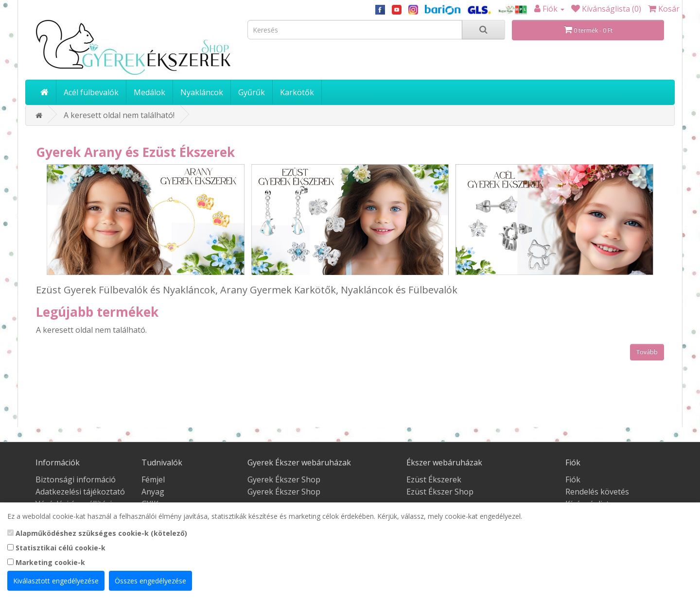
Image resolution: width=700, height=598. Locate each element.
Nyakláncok (202, 92)
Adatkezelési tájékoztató (80, 492)
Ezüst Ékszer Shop (440, 492)
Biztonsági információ (76, 479)
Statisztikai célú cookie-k (56, 548)
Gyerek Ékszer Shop (284, 479)
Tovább (647, 352)
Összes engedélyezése (150, 581)
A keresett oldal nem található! (119, 115)
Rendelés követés (597, 492)
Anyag (153, 492)
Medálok (149, 92)
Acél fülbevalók (91, 92)
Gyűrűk (252, 92)
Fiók (573, 479)
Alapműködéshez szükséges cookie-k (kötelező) (97, 533)
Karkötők (297, 92)
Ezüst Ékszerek (434, 479)
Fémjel (153, 479)
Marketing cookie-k (46, 562)
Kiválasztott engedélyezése (56, 581)
